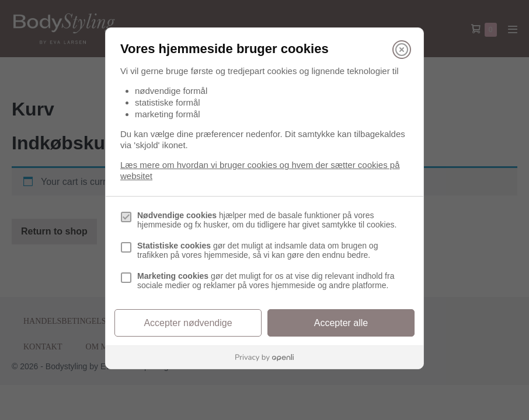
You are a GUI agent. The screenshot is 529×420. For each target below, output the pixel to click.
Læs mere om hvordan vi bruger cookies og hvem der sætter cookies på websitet (260, 170)
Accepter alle (341, 323)
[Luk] (402, 50)
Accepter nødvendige (188, 323)
